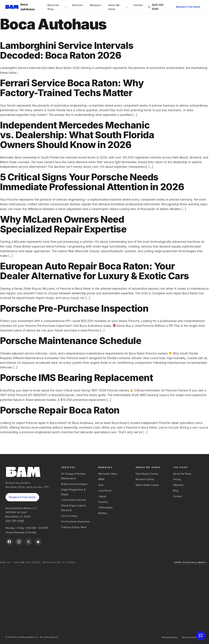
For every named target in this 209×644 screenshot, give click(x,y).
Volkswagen (106, 507)
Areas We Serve (118, 7)
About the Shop (57, 7)
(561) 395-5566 (15, 521)
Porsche (103, 502)
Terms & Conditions (193, 637)
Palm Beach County (147, 474)
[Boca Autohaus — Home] (24, 7)
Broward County (145, 479)
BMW (101, 479)
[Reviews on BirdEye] (38, 542)
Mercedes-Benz (108, 474)
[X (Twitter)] (29, 542)
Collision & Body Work (74, 527)
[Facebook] (9, 542)
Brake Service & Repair (74, 484)
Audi (101, 485)
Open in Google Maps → (192, 562)
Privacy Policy (170, 637)
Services (78, 5)
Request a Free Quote (188, 7)
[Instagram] (19, 542)
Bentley (103, 513)
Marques (96, 5)
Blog (176, 491)
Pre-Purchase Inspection (75, 522)
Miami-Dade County (147, 485)
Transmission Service (74, 500)
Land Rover (105, 491)
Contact (138, 5)
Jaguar (102, 496)
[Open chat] (201, 636)
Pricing (177, 479)
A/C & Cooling (69, 516)
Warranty (178, 485)
